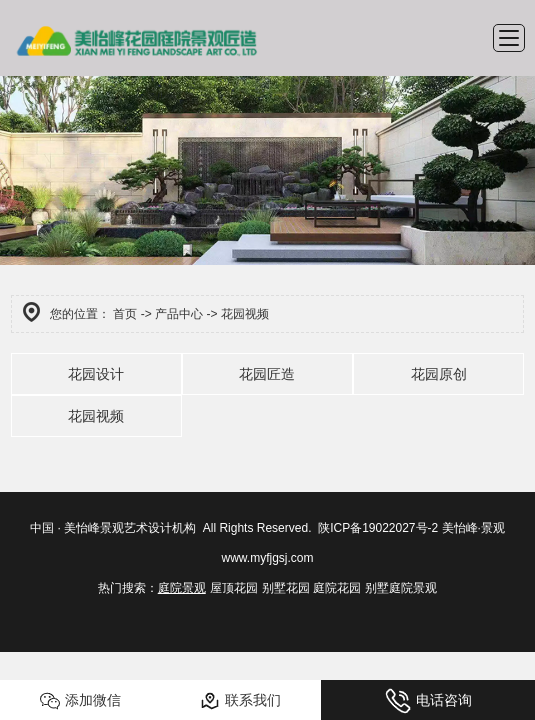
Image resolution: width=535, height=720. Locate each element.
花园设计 (96, 374)
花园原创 (439, 374)
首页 (125, 314)
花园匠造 (267, 374)
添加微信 (80, 701)
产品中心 (179, 314)
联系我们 (240, 701)
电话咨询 (428, 701)
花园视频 (96, 416)
